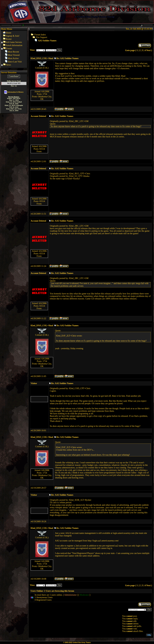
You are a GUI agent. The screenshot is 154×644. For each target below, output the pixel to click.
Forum (9, 48)
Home (9, 33)
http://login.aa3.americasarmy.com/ (103, 541)
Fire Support (42, 37)
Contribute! (14, 76)
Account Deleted (38, 116)
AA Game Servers (14, 42)
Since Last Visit (15, 62)
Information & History (14, 92)
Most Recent (13, 52)
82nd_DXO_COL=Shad (42, 58)
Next (148, 50)
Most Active (13, 58)
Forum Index (40, 35)
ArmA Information (14, 45)
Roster (9, 39)
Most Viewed (14, 55)
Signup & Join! (13, 36)
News (8, 65)
